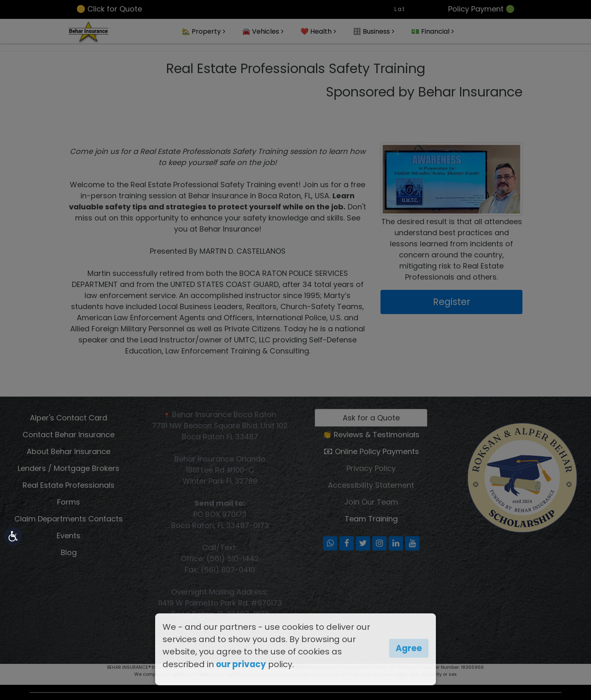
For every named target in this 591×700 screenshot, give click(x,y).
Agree (409, 648)
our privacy (241, 664)
